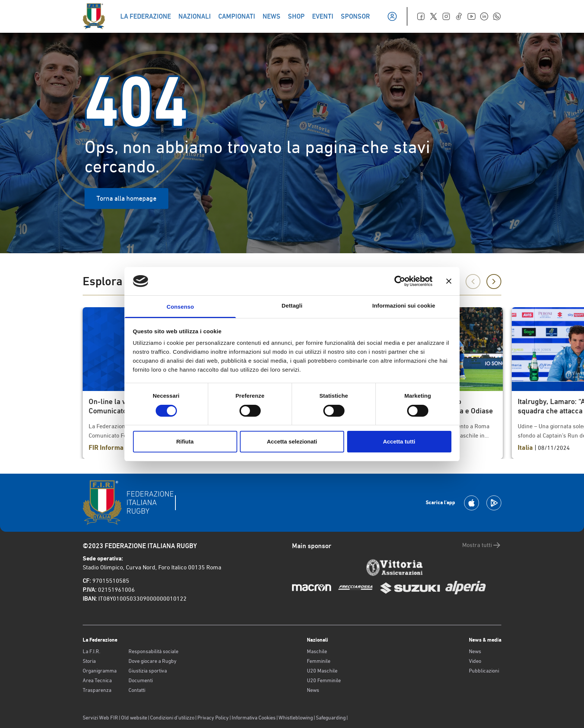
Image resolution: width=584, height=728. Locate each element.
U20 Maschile (322, 671)
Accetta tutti (399, 441)
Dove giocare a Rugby (153, 661)
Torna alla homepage (126, 198)
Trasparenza (97, 690)
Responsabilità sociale (153, 651)
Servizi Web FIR (100, 718)
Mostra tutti (482, 545)
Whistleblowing (296, 718)
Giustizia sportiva (148, 671)
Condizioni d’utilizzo (172, 718)
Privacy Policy (213, 718)
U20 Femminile (324, 680)
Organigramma (100, 671)
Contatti (137, 690)
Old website (134, 718)
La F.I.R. (91, 651)
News (313, 690)
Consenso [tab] (180, 307)
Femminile (319, 661)
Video (475, 661)
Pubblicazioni (484, 671)
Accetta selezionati (292, 441)
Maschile (317, 651)
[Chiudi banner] (449, 281)
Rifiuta (185, 441)
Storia (89, 661)
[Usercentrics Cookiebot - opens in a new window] (400, 281)
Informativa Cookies (254, 718)
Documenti (141, 680)
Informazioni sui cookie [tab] (404, 306)
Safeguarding (331, 718)
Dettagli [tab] (292, 306)
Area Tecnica (97, 680)
